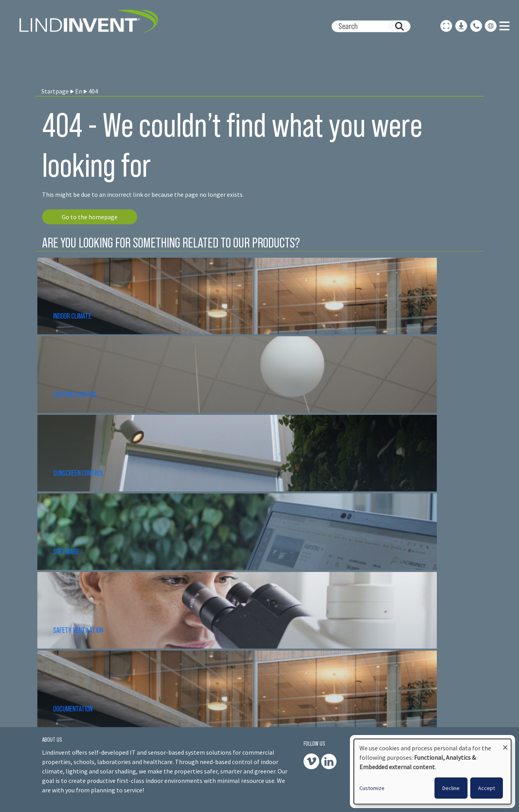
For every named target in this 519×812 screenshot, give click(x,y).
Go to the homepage (90, 217)
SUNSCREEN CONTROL (78, 473)
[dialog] (432, 772)
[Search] (368, 26)
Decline (451, 788)
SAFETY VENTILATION (78, 630)
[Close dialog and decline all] (505, 744)
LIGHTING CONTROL (75, 394)
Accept (487, 788)
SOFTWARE (66, 552)
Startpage (55, 91)
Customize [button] (372, 788)
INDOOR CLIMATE (73, 316)
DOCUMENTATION (73, 709)
